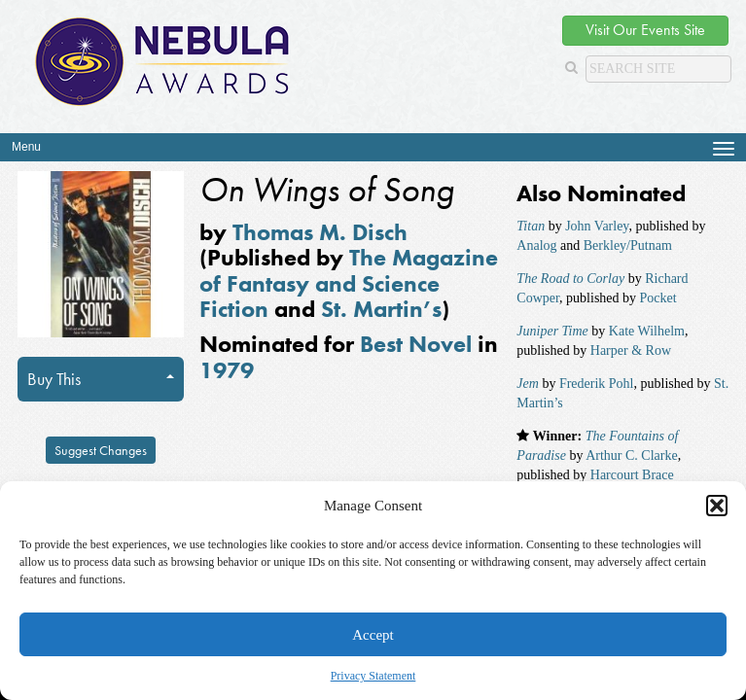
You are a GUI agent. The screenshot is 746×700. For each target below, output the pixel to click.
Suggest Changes (101, 450)
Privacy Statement (373, 676)
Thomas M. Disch (320, 232)
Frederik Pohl (597, 384)
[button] (717, 506)
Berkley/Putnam (628, 245)
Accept (373, 635)
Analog (536, 245)
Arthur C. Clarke (631, 455)
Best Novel (416, 344)
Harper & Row (631, 350)
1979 (227, 370)
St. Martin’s (381, 309)
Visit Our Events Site (645, 30)
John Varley (597, 226)
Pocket (658, 298)
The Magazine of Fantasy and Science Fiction (349, 283)
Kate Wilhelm (647, 331)
